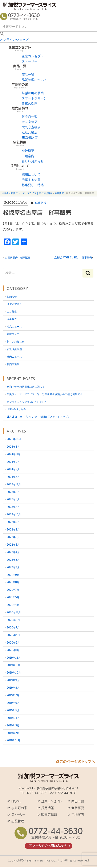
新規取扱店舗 (14, 349)
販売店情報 (49, 815)
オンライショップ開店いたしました (27, 402)
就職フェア (13, 334)
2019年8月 (13, 688)
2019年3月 (13, 725)
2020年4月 (13, 635)
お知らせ (12, 297)
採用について (31, 175)
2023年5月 (13, 499)
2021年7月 (13, 590)
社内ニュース (14, 357)
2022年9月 (13, 522)
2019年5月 (13, 710)
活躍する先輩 (31, 180)
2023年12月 (14, 484)
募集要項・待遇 (33, 185)
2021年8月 (13, 582)
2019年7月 (13, 695)
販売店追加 (13, 364)
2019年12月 (14, 658)
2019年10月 (14, 673)
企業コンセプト (33, 56)
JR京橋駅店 (30, 138)
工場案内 (28, 156)
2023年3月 (13, 507)
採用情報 (48, 808)
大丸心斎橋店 (31, 127)
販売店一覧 (30, 117)
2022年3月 (13, 560)
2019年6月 (13, 703)
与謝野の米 (19, 808)
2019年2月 (13, 733)
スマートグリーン (34, 98)
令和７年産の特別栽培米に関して (26, 387)
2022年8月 (13, 530)
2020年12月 (14, 612)
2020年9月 (13, 620)
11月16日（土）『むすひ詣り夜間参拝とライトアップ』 (38, 417)
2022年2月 (13, 567)
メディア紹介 (14, 304)
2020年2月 (13, 643)
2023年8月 (13, 492)
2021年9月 (13, 575)
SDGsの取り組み (16, 409)
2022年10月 (14, 514)
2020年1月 (13, 650)
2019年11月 (13, 665)
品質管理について (34, 80)
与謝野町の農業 (33, 93)
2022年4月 (13, 552)
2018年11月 (13, 740)
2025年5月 (13, 447)
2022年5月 (13, 545)
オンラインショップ (14, 40)
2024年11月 (14, 454)
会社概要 (28, 151)
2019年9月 (13, 680)
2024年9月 (13, 462)
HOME (16, 801)
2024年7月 (13, 477)
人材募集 (12, 312)
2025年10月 (14, 439)
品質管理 (18, 821)
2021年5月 (13, 597)
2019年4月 (13, 718)
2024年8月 (13, 469)
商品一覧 (28, 75)
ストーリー (30, 61)
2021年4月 (13, 605)
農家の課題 (30, 104)
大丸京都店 (30, 122)
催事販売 (41, 203)
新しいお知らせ (33, 161)
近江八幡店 (30, 132)
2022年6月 (13, 537)
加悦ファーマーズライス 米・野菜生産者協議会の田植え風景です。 (46, 394)
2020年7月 (13, 628)
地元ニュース (14, 326)
